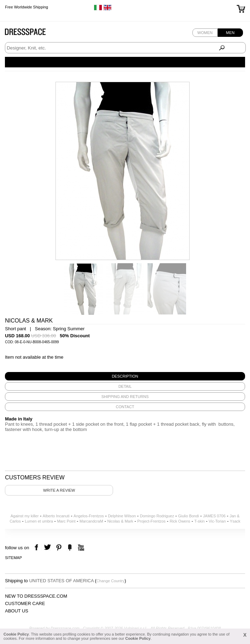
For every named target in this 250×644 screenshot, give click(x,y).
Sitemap (13, 558)
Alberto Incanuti (56, 516)
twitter (48, 548)
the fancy (70, 548)
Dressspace (32, 34)
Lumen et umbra (39, 521)
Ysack (235, 521)
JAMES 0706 (214, 516)
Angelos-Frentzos (89, 516)
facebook (37, 548)
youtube (80, 548)
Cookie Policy (16, 634)
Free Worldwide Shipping (27, 7)
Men (230, 33)
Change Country (111, 581)
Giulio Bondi (188, 516)
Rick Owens (180, 521)
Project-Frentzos (152, 521)
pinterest (59, 548)
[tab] (125, 376)
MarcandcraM (91, 521)
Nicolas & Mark (120, 521)
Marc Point (66, 521)
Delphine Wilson (122, 516)
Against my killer (25, 516)
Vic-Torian (217, 521)
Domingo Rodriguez (157, 516)
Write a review (59, 490)
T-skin (199, 521)
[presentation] (125, 376)
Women (205, 33)
